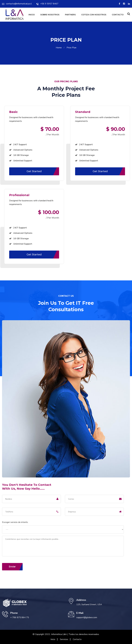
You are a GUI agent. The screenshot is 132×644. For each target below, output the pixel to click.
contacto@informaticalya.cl (17, 4)
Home (59, 48)
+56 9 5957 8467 (47, 4)
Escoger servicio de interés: (15, 522)
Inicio (32, 15)
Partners (70, 15)
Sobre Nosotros (50, 15)
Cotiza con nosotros (94, 15)
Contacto (118, 15)
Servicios (64, 639)
